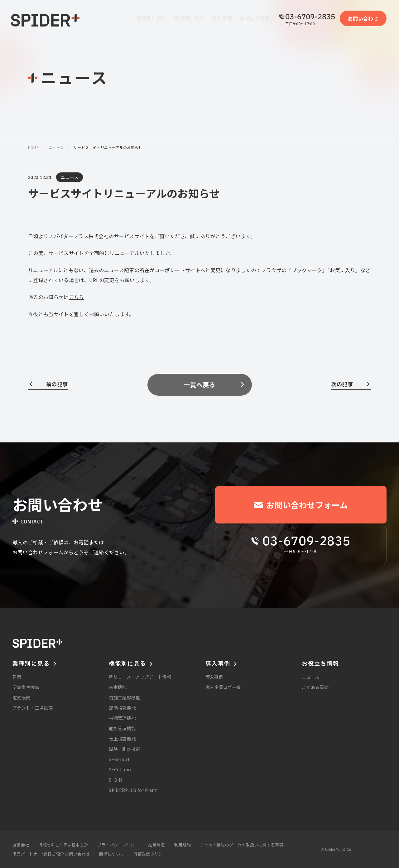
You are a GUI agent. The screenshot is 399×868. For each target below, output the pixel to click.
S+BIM (115, 780)
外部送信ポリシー (150, 854)
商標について (112, 854)
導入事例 (214, 677)
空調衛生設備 (26, 687)
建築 (17, 677)
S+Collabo (120, 769)
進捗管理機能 (122, 728)
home (33, 147)
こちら (77, 297)
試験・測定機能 (124, 749)
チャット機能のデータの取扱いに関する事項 (242, 845)
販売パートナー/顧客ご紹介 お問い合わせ (51, 854)
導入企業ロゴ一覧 (223, 687)
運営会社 (21, 845)
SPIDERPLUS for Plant (133, 790)
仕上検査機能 (122, 739)
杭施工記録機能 (124, 697)
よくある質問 (315, 687)
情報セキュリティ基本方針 (63, 845)
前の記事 (57, 384)
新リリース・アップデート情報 (140, 677)
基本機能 (118, 687)
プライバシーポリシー (118, 845)
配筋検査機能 (122, 708)
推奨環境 (156, 845)
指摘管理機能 (122, 718)
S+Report (119, 759)
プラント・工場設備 (33, 708)
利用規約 (183, 845)
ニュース (56, 147)
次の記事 (342, 384)
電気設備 (21, 697)
